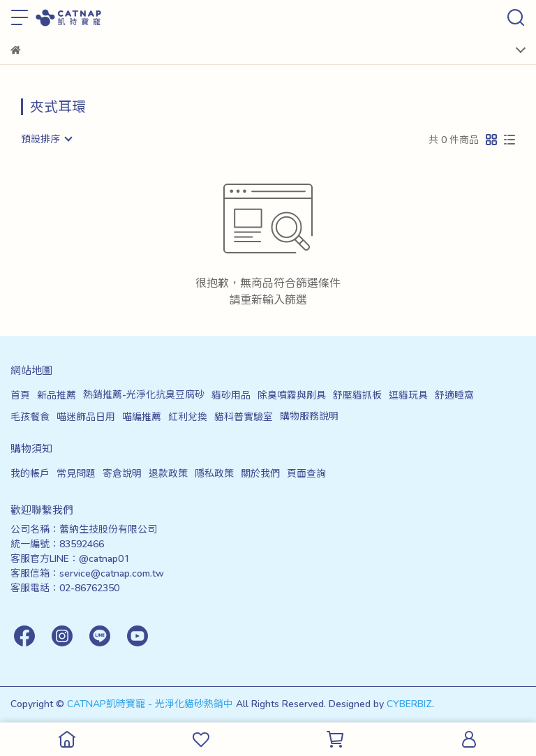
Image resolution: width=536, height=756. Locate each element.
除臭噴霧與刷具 (292, 395)
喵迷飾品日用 (86, 416)
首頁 (20, 395)
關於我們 (260, 473)
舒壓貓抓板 (357, 395)
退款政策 (168, 473)
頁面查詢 (306, 473)
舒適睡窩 (454, 395)
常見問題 (76, 473)
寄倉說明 (122, 473)
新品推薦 (57, 395)
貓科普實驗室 (244, 416)
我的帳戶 (30, 473)
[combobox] (46, 139)
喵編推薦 (142, 416)
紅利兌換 (188, 416)
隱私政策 (214, 473)
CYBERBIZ (409, 703)
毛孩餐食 (30, 416)
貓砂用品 (231, 395)
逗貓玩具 (408, 395)
